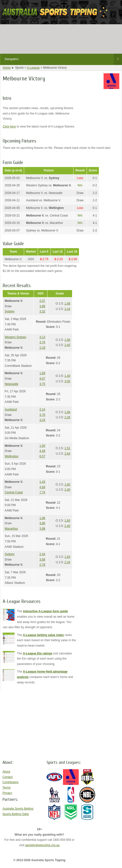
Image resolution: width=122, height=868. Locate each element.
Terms (7, 788)
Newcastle (11, 384)
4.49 (42, 451)
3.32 (42, 311)
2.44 (42, 554)
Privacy (7, 793)
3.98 (42, 529)
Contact (8, 777)
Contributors (10, 782)
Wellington (12, 456)
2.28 (67, 417)
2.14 (42, 409)
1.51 (67, 448)
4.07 (42, 379)
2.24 (67, 309)
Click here (9, 127)
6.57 (42, 456)
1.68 (67, 304)
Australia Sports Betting (18, 809)
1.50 (42, 446)
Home (7, 68)
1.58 (67, 340)
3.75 (42, 384)
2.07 (42, 301)
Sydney (10, 311)
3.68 (42, 560)
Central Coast (14, 492)
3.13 (42, 337)
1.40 (67, 376)
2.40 (67, 490)
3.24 (42, 420)
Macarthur (11, 529)
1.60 (67, 485)
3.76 (42, 342)
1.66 (67, 412)
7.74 (42, 492)
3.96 (42, 523)
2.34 (67, 562)
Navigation (63, 59)
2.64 (67, 454)
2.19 (42, 348)
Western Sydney (15, 337)
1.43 (42, 482)
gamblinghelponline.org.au (42, 845)
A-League (33, 68)
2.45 (67, 345)
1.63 (67, 557)
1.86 (42, 518)
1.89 (42, 373)
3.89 (42, 306)
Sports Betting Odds (16, 814)
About (6, 772)
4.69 (42, 487)
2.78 (42, 565)
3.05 (67, 381)
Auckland (11, 409)
